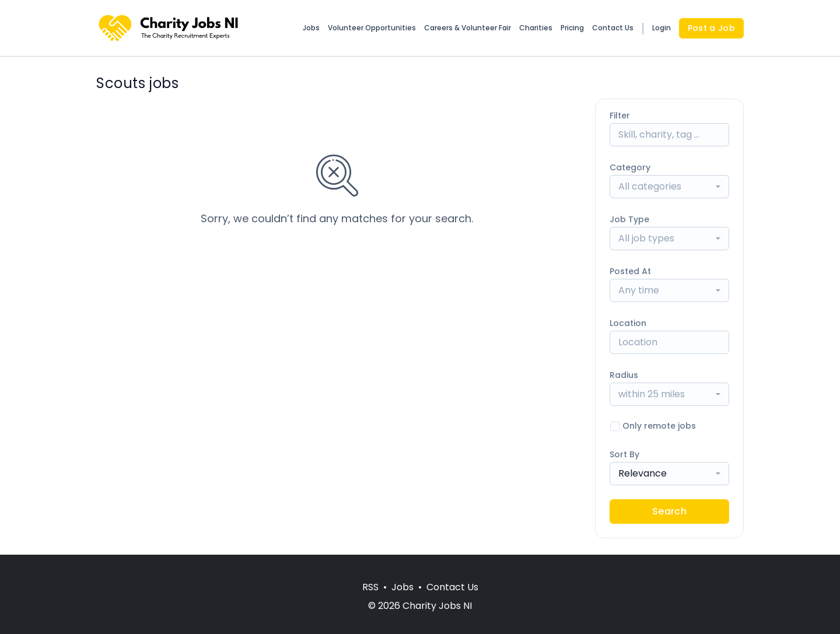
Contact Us (613, 28)
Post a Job (712, 28)
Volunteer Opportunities (372, 28)
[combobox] (669, 187)
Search (669, 511)
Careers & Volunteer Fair (468, 28)
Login (661, 28)
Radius (624, 375)
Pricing (572, 28)
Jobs (311, 28)
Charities (536, 28)
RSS (370, 587)
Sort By (624, 454)
